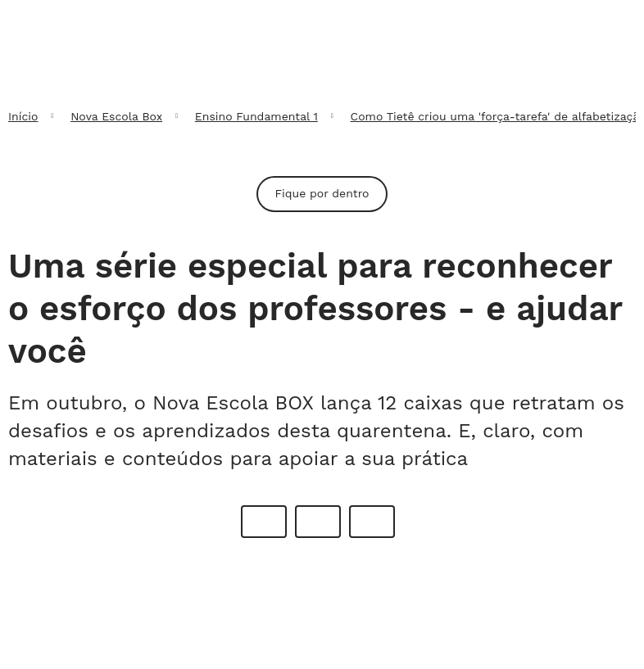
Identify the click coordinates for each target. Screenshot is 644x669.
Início (23, 116)
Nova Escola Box (116, 116)
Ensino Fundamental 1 (256, 116)
